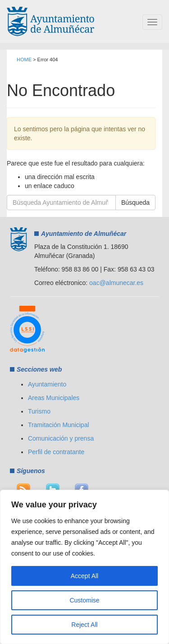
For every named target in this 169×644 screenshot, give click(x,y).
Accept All (84, 576)
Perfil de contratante (56, 452)
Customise (84, 600)
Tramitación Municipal (59, 425)
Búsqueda (135, 202)
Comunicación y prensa (61, 438)
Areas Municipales (54, 398)
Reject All (84, 625)
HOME (24, 60)
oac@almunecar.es (116, 283)
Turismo (39, 411)
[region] (84, 567)
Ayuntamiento (47, 384)
